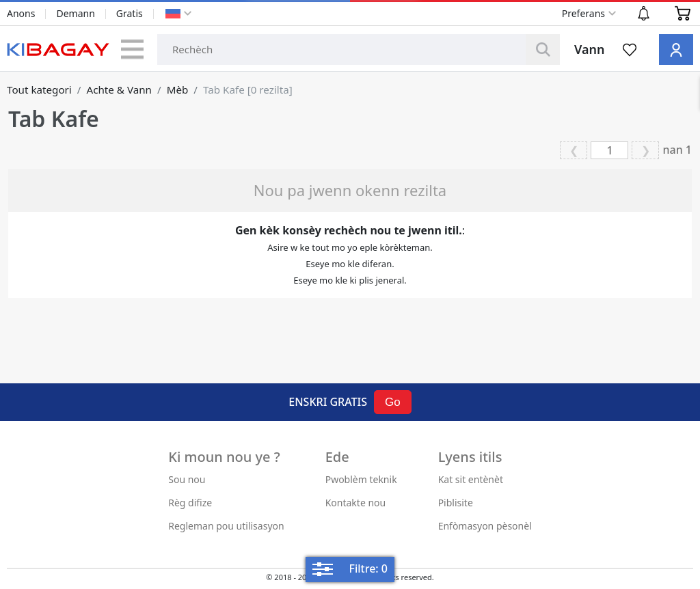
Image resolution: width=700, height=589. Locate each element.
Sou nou (187, 479)
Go (393, 402)
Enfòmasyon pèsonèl (485, 526)
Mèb (178, 90)
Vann (590, 49)
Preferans (583, 13)
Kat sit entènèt (471, 479)
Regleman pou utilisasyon (226, 526)
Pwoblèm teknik (361, 479)
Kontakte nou (356, 503)
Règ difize (190, 503)
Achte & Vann (119, 90)
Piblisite (456, 503)
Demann (75, 13)
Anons (21, 13)
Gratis (130, 13)
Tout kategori (39, 90)
